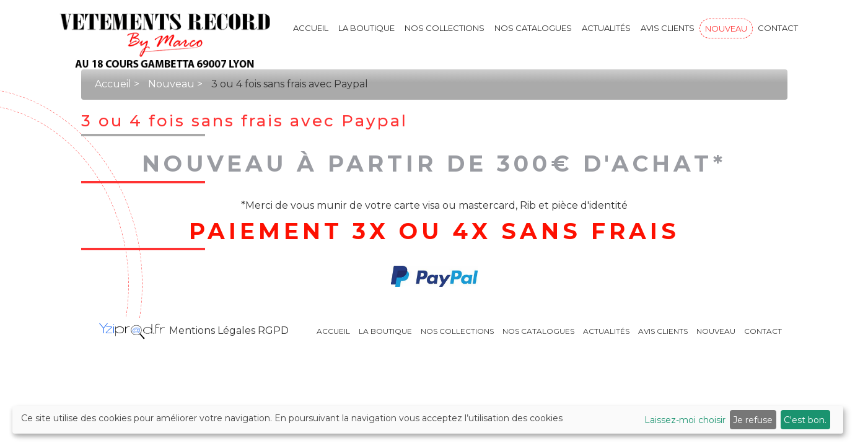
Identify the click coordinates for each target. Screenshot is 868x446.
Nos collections (445, 28)
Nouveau (726, 28)
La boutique (366, 28)
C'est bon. (805, 420)
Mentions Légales (213, 330)
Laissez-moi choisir (685, 420)
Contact (778, 28)
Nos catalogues (533, 28)
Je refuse (753, 420)
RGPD (273, 330)
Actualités (606, 28)
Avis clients (668, 28)
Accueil (311, 28)
